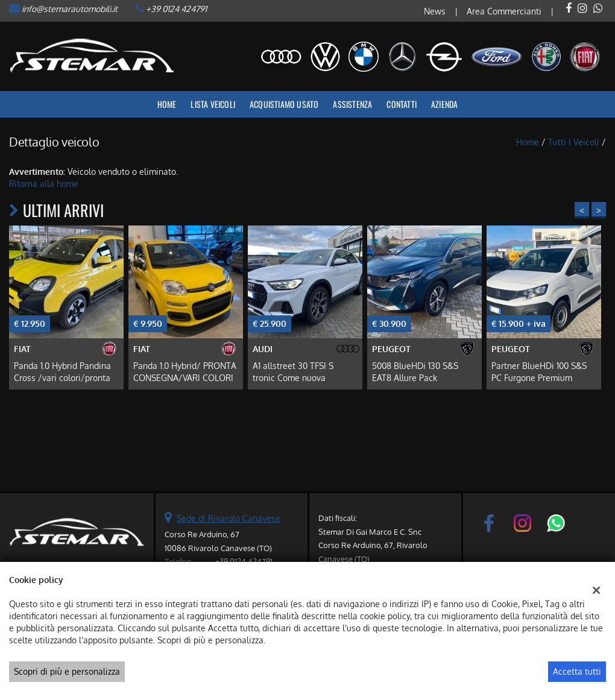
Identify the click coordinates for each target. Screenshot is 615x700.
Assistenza (352, 104)
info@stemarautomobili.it (70, 9)
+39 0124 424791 (176, 9)
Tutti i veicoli (574, 142)
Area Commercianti (504, 11)
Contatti (402, 104)
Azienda (444, 104)
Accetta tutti (577, 671)
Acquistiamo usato (284, 104)
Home (167, 104)
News (435, 11)
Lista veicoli (213, 104)
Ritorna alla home (44, 184)
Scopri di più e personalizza (67, 671)
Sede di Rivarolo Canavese (229, 518)
